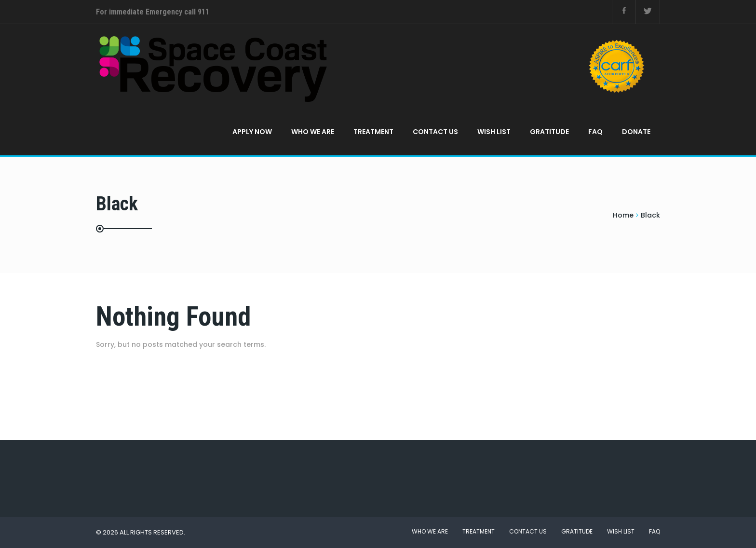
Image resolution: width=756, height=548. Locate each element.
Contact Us (435, 132)
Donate (636, 132)
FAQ (595, 132)
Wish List (494, 132)
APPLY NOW (252, 132)
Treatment (373, 132)
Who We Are (313, 132)
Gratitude (549, 132)
